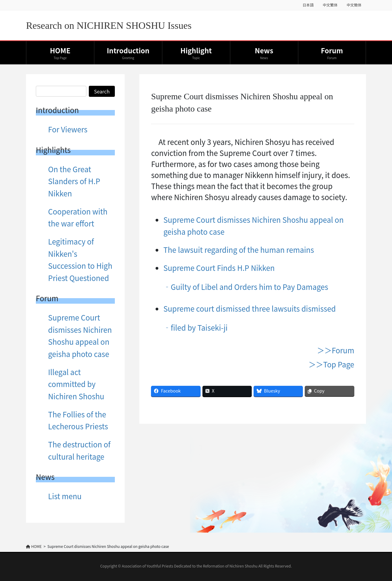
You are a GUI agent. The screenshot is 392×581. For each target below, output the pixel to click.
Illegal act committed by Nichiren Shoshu (76, 384)
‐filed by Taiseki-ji (195, 327)
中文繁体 (330, 5)
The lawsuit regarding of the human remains (239, 250)
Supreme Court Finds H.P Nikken (219, 268)
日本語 (308, 5)
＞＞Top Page (331, 364)
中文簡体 (354, 5)
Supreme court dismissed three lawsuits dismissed (249, 308)
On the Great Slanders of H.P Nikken (74, 181)
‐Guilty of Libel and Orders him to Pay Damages (246, 287)
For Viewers (68, 129)
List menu (65, 496)
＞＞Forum (335, 350)
